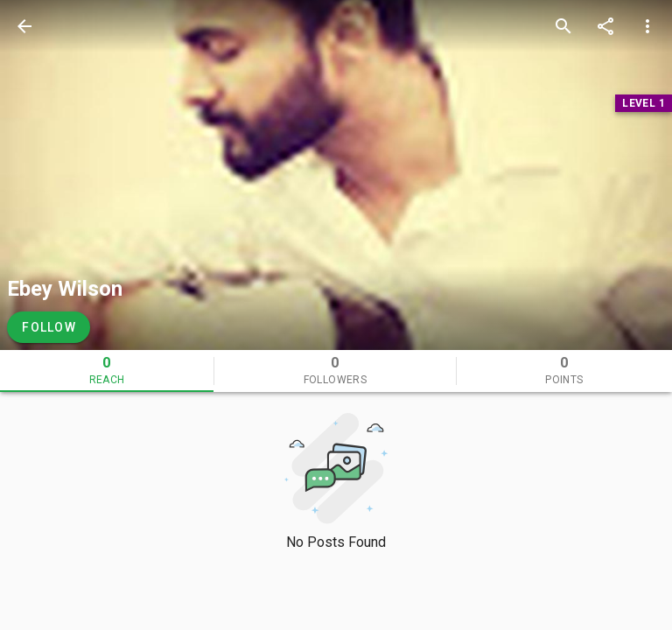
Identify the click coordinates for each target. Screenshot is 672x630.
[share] (605, 26)
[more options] (647, 26)
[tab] (107, 371)
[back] (24, 26)
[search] (563, 26)
